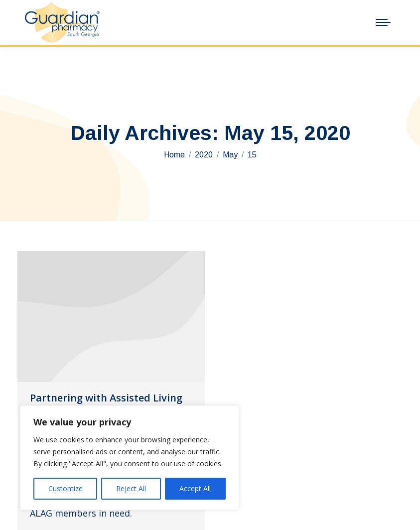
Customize (66, 488)
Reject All (131, 488)
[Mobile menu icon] (383, 22)
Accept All (195, 488)
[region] (130, 458)
